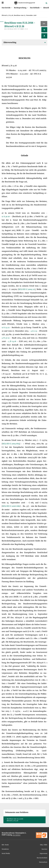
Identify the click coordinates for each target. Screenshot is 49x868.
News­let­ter (5, 849)
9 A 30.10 (6, 216)
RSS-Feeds (5, 845)
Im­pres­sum (44, 853)
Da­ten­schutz (43, 862)
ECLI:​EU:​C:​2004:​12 (27, 289)
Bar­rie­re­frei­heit (42, 858)
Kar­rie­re (44, 849)
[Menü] (3, 3)
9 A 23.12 (6, 327)
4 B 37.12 (6, 338)
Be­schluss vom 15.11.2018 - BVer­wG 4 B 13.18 (16, 820)
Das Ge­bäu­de (35, 8)
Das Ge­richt (6, 8)
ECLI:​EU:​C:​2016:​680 (11, 506)
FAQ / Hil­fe (44, 845)
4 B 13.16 (13, 341)
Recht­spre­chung (20, 8)
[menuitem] (7, 8)
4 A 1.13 (34, 331)
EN (44, 24)
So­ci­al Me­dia (6, 853)
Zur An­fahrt (17, 835)
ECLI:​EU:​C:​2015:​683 (11, 444)
